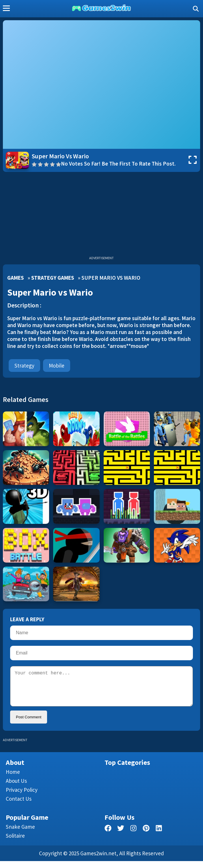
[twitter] (121, 836)
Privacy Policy (22, 797)
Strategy (24, 366)
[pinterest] (146, 836)
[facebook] (108, 836)
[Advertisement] (101, 215)
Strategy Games (53, 278)
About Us (16, 788)
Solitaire (15, 843)
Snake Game (20, 834)
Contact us (19, 806)
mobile (57, 366)
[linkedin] (159, 836)
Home (13, 779)
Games (15, 278)
